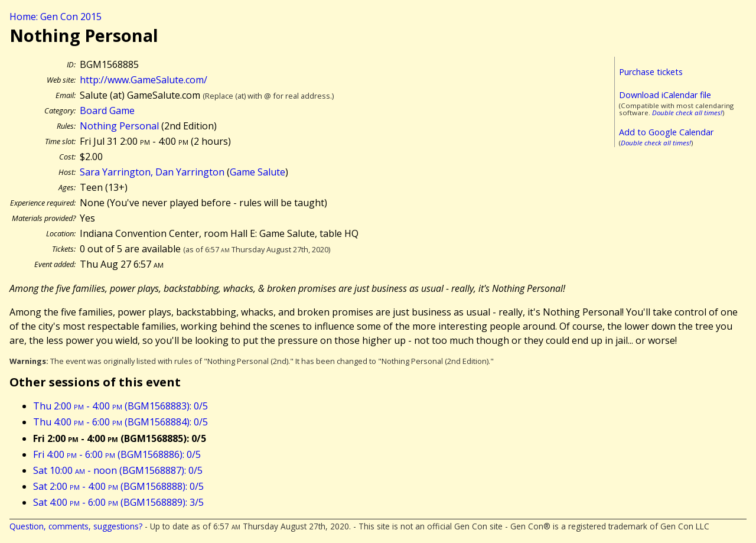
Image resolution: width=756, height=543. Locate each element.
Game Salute (258, 172)
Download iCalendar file (665, 95)
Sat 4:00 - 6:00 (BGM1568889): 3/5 (118, 502)
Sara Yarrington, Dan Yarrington (152, 172)
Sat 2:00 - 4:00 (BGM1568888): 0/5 (118, 486)
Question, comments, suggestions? (76, 526)
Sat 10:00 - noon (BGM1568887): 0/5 (118, 470)
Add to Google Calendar (666, 132)
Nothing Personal (119, 126)
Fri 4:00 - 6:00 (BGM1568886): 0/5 (117, 454)
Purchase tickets (651, 72)
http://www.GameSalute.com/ (144, 80)
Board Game (107, 110)
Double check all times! (687, 113)
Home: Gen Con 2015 (56, 17)
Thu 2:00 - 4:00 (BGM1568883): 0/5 (120, 406)
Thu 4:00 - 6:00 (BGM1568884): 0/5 (120, 422)
